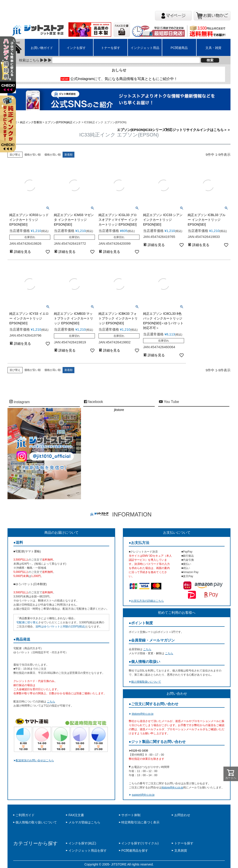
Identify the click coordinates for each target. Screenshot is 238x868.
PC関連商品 (179, 48)
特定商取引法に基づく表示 (140, 822)
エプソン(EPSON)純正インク (63, 122)
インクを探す (76, 48)
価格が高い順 (53, 155)
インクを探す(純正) (82, 843)
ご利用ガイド (25, 815)
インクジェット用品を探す (88, 850)
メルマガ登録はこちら (84, 822)
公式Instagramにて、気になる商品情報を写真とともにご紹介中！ (124, 79)
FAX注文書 (76, 815)
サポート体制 (131, 815)
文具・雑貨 (213, 48)
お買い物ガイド (42, 48)
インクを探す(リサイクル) (140, 843)
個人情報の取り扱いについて (36, 822)
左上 (10, 70)
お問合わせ (182, 815)
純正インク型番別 (31, 122)
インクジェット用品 (145, 48)
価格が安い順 (33, 155)
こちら (51, 702)
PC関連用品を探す (135, 850)
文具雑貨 (181, 850)
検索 (210, 60)
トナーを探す (111, 48)
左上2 (10, 130)
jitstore (119, 410)
